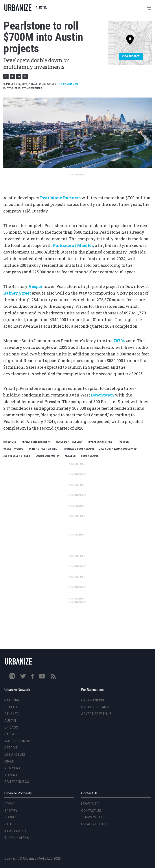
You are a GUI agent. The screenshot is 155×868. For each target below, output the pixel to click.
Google (11, 817)
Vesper (35, 286)
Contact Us (91, 811)
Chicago (11, 727)
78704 (119, 341)
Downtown (102, 395)
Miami (9, 761)
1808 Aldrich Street (101, 442)
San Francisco (17, 782)
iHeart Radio (15, 831)
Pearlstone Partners (60, 198)
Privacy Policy (94, 824)
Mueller (70, 456)
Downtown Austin (48, 456)
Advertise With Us (97, 714)
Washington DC (17, 741)
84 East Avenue (13, 449)
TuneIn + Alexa (17, 838)
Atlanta (12, 714)
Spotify (11, 811)
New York (12, 768)
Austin (10, 721)
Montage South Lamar (79, 449)
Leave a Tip (90, 804)
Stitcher (12, 824)
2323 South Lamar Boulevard (118, 449)
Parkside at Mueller (73, 245)
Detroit (11, 748)
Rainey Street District (44, 449)
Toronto (12, 775)
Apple (9, 804)
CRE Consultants (96, 707)
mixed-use (10, 442)
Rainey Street (17, 293)
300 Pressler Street (17, 456)
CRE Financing (93, 700)
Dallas (10, 734)
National (12, 700)
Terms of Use (92, 817)
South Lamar (89, 456)
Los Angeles (15, 755)
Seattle (11, 707)
